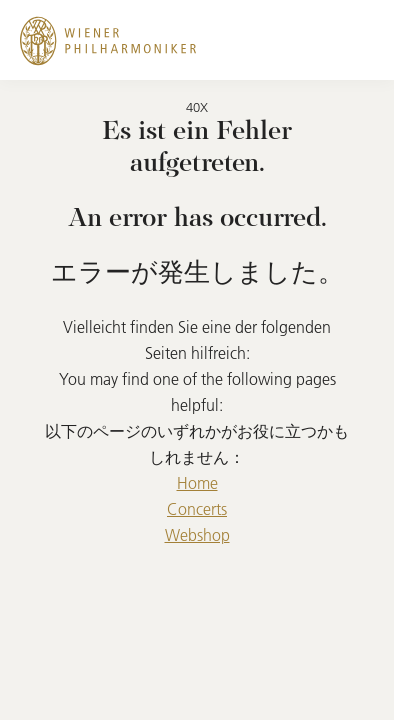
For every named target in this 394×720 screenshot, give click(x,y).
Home (197, 483)
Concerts (197, 509)
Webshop (197, 535)
